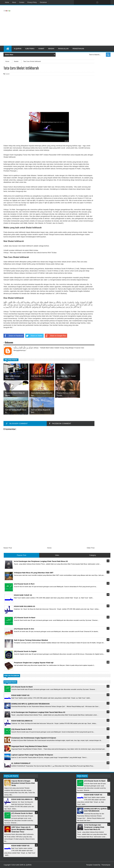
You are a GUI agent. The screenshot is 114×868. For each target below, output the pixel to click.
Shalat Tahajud (49, 234)
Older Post (91, 548)
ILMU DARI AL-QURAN (24, 865)
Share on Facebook (13, 336)
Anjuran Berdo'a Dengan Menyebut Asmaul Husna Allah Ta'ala (23, 783)
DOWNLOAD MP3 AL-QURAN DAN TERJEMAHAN (30, 704)
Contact (22, 2)
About (14, 2)
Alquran (18, 49)
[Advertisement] (73, 25)
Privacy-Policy (32, 2)
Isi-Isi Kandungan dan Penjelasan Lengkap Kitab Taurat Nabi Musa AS (38, 712)
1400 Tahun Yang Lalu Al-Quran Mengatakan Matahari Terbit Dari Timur (22, 829)
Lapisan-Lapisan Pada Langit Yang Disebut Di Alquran (32, 755)
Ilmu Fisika (30, 49)
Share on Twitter (34, 336)
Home (7, 2)
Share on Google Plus (55, 336)
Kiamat (41, 49)
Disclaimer (43, 2)
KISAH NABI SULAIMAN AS (22, 721)
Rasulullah (63, 49)
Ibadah (51, 49)
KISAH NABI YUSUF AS (20, 695)
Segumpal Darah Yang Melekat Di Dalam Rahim (29, 746)
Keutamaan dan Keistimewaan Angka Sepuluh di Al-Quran (34, 738)
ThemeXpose (106, 865)
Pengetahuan (78, 49)
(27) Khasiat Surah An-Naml (22, 687)
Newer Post (8, 548)
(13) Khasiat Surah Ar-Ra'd (22, 729)
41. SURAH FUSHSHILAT (21, 763)
